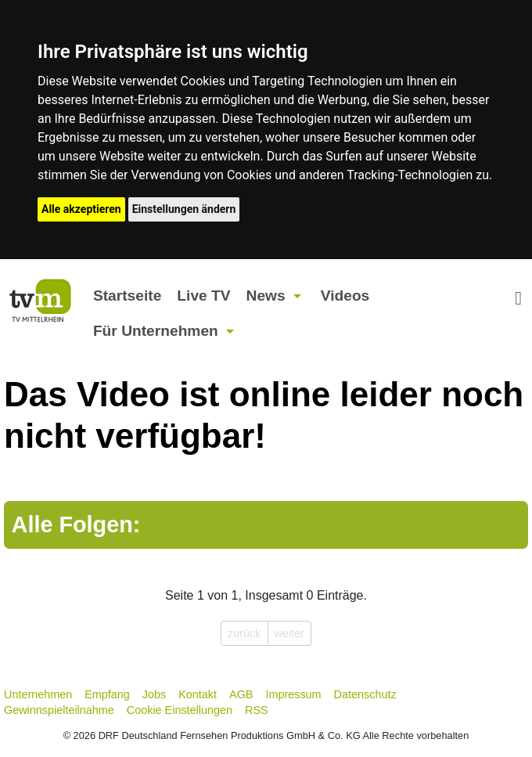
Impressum (293, 694)
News (266, 296)
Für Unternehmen (156, 331)
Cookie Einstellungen (180, 710)
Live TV (203, 296)
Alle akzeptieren (81, 209)
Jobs (154, 694)
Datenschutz (365, 694)
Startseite (127, 296)
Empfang (107, 694)
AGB (241, 694)
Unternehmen (38, 694)
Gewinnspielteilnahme (59, 710)
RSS (257, 710)
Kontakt (198, 694)
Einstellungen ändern (184, 209)
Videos (345, 296)
